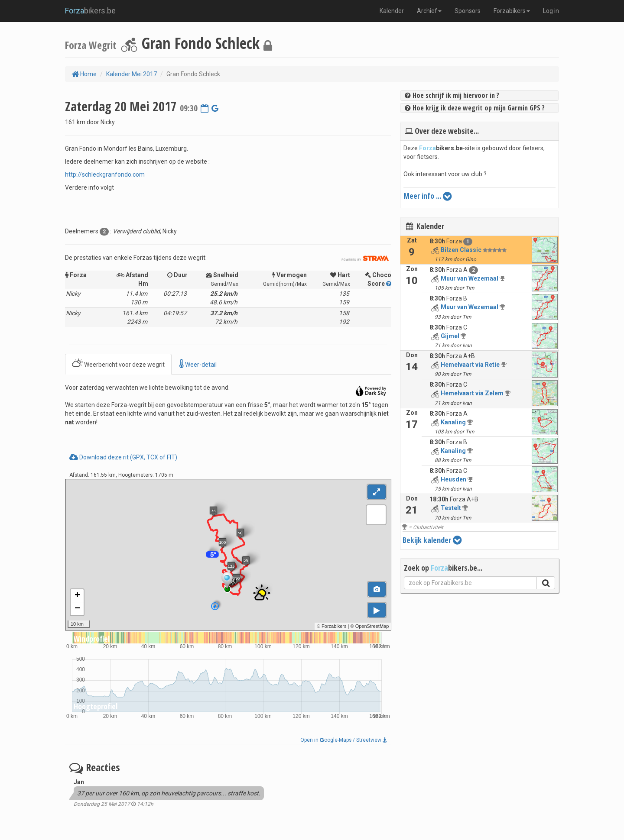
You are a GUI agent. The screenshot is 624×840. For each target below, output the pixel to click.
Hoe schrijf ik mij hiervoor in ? (452, 95)
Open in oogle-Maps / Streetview (344, 740)
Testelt (451, 508)
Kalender (392, 11)
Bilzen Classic (461, 250)
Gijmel (450, 336)
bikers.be (90, 11)
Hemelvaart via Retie (470, 365)
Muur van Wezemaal (470, 278)
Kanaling (453, 422)
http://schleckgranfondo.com (105, 174)
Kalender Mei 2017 (132, 74)
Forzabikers (512, 11)
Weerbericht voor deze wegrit (118, 364)
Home (84, 74)
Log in (551, 11)
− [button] (77, 609)
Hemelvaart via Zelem (472, 393)
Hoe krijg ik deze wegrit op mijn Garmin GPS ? (475, 108)
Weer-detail (198, 364)
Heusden (453, 479)
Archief (429, 11)
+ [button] (77, 596)
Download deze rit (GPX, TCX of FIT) (123, 457)
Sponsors (468, 11)
